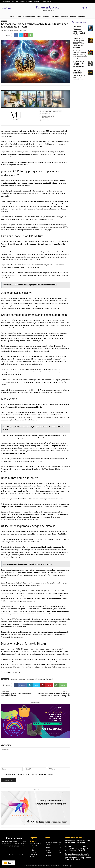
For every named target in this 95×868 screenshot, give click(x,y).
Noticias (4, 21)
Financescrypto (8, 30)
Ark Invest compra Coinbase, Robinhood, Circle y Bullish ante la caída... (80, 29)
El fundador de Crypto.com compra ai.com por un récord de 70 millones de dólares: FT (78, 846)
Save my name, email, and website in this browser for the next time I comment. (28, 774)
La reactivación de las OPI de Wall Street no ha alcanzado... (79, 56)
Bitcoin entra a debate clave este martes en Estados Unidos (78, 841)
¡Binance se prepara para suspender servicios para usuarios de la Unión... (80, 38)
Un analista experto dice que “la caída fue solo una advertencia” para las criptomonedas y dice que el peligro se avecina (77, 853)
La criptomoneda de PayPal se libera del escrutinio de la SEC (16, 694)
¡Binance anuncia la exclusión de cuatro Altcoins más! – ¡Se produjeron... (80, 64)
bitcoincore (14, 679)
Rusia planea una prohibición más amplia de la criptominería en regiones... (79, 48)
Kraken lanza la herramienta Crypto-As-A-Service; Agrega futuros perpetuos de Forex (54, 695)
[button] (91, 8)
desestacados (41, 679)
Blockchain (22, 679)
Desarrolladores (31, 679)
